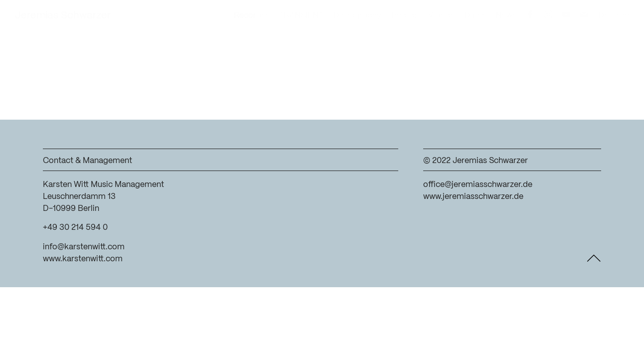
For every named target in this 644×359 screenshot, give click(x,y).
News (506, 16)
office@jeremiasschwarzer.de (478, 185)
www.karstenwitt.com (83, 259)
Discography (357, 16)
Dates (475, 16)
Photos (405, 16)
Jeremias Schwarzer (63, 16)
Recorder (251, 16)
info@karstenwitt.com (84, 247)
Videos (441, 16)
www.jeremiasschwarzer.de (473, 197)
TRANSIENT (301, 16)
